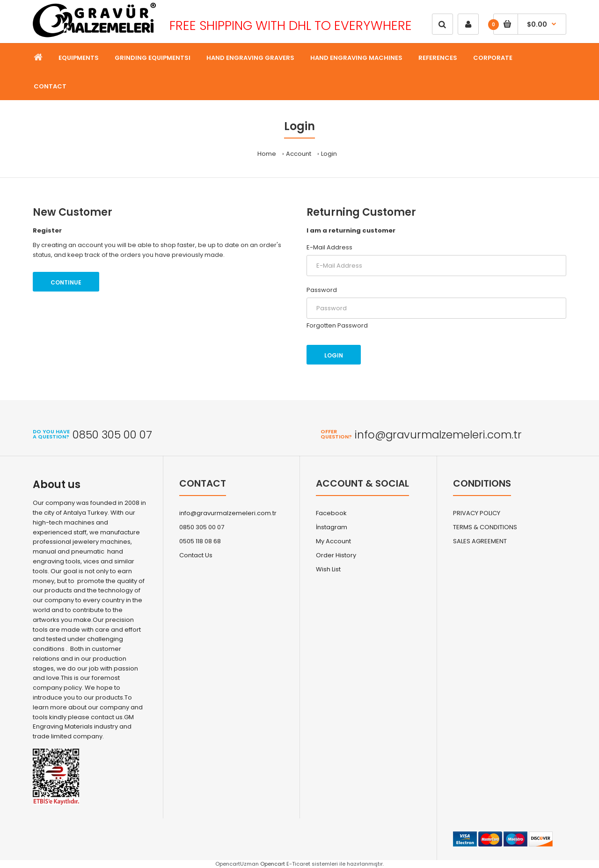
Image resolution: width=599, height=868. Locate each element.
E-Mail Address (329, 247)
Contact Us (196, 555)
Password (322, 290)
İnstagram (332, 527)
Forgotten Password (337, 325)
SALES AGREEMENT (480, 541)
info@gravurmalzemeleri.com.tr (228, 513)
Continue (66, 282)
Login (329, 154)
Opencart (273, 864)
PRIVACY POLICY (477, 513)
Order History (336, 555)
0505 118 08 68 (200, 541)
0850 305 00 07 (202, 527)
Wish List (328, 569)
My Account (333, 541)
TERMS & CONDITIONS (485, 527)
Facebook (331, 513)
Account (299, 154)
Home (267, 154)
